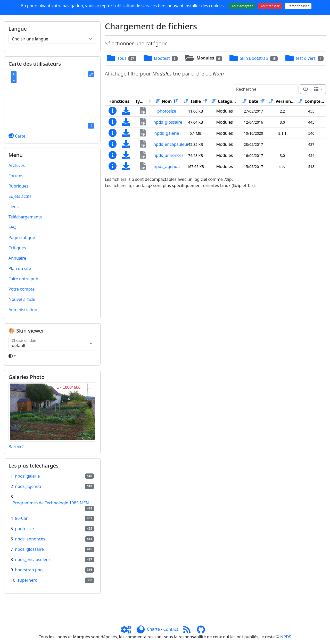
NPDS (286, 637)
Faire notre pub (23, 279)
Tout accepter (242, 6)
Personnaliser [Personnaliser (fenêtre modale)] (298, 6)
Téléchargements (25, 217)
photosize (24, 529)
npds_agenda (28, 486)
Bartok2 (16, 447)
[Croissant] (158, 101)
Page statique (22, 238)
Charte (153, 629)
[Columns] (318, 89)
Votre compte (22, 289)
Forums (16, 176)
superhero (27, 580)
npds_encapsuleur (33, 560)
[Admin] (128, 629)
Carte (17, 136)
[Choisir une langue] (52, 39)
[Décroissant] (176, 101)
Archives (17, 165)
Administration (23, 310)
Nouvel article (22, 299)
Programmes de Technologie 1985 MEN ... (53, 503)
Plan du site (20, 268)
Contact (171, 629)
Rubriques (18, 186)
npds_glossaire (29, 549)
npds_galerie (27, 476)
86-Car (21, 518)
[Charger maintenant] (126, 112)
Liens (14, 207)
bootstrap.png (29, 570)
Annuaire (17, 258)
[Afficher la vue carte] (306, 89)
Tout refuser (270, 6)
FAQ (12, 227)
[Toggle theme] (52, 356)
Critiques (17, 248)
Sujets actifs (20, 196)
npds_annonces (30, 539)
